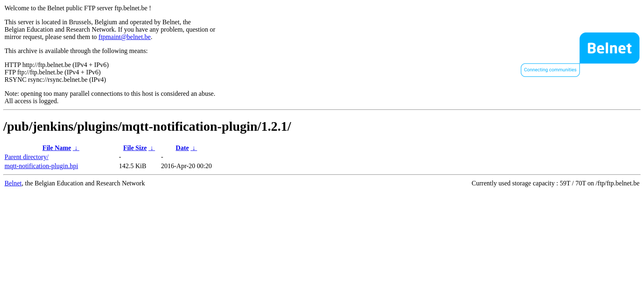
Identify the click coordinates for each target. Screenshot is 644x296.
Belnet (13, 183)
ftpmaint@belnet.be (125, 37)
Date (182, 148)
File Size (135, 148)
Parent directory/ (26, 157)
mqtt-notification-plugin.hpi (41, 166)
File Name (57, 148)
